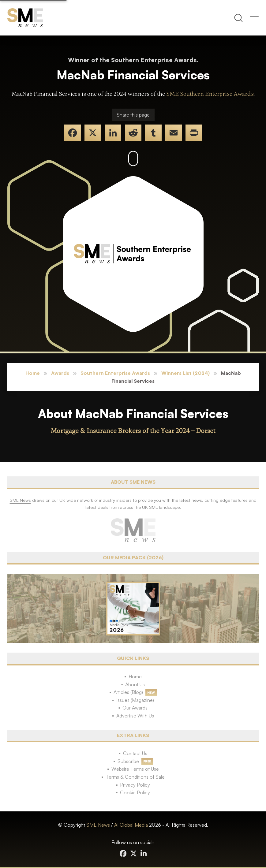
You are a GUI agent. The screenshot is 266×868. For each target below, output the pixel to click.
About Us (135, 684)
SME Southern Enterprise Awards (210, 94)
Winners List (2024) (185, 373)
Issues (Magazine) (135, 700)
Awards (60, 373)
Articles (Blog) (128, 692)
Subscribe (128, 761)
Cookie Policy (135, 792)
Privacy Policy (135, 785)
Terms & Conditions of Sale (135, 777)
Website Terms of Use (135, 769)
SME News (98, 825)
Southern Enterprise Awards (115, 373)
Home (33, 373)
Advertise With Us (135, 716)
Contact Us (135, 753)
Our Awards (135, 708)
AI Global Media (131, 825)
